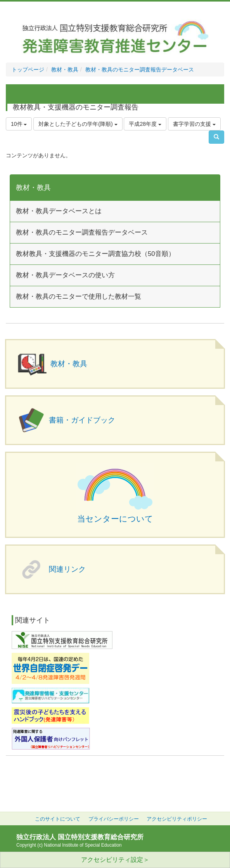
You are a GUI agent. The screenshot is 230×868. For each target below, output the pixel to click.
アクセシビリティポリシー (177, 819)
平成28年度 (145, 124)
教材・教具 (65, 70)
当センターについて (115, 519)
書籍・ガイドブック (82, 420)
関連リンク (67, 569)
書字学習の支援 (194, 124)
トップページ (28, 70)
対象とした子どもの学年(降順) (78, 124)
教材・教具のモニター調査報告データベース (140, 70)
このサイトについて (58, 819)
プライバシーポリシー (114, 819)
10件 (19, 124)
